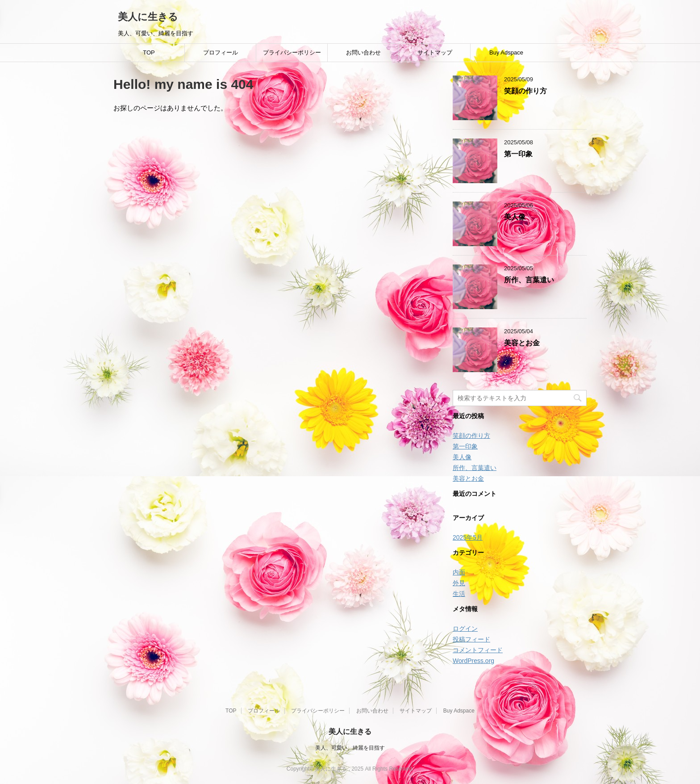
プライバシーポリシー (292, 52)
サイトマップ (435, 52)
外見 (459, 583)
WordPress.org (473, 661)
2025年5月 (468, 537)
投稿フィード (471, 639)
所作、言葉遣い (529, 280)
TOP (149, 52)
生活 (459, 594)
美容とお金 (522, 343)
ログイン (465, 629)
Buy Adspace (506, 52)
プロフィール (221, 52)
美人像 (515, 217)
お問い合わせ (363, 52)
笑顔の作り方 (525, 91)
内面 (459, 572)
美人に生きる (148, 17)
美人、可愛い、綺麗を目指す (350, 748)
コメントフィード (478, 650)
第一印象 (518, 154)
